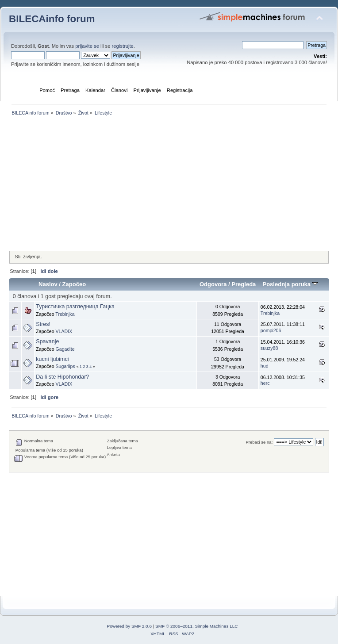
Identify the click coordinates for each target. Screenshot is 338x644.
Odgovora (213, 284)
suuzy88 (269, 348)
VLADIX (64, 331)
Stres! (43, 324)
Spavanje (47, 341)
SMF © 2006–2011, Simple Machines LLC (196, 626)
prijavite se (87, 46)
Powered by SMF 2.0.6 (129, 626)
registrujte (123, 46)
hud (265, 366)
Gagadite (65, 349)
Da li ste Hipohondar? (62, 377)
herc (265, 383)
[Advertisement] (169, 184)
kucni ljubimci (52, 359)
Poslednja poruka (290, 284)
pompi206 (271, 330)
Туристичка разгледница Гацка (75, 307)
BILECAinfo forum (52, 19)
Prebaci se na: (259, 442)
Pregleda (244, 284)
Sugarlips (65, 366)
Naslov (48, 284)
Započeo (74, 284)
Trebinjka (65, 314)
